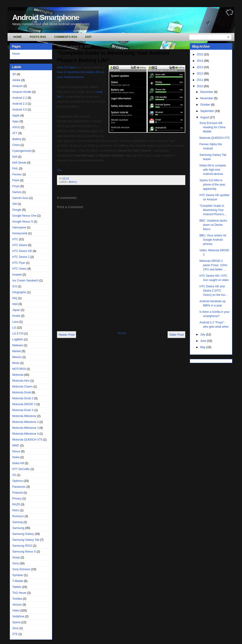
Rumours (18, 516)
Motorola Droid (22, 392)
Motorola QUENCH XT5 (27, 440)
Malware (18, 345)
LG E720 (18, 334)
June (204, 341)
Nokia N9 (18, 463)
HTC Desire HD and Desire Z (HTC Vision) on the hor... (213, 291)
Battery (17, 139)
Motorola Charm (22, 387)
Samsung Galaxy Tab (26, 540)
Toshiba (17, 599)
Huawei (17, 275)
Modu (16, 363)
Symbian (18, 575)
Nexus (16, 451)
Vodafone (18, 616)
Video (16, 611)
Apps (15, 121)
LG (14, 328)
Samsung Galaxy (23, 534)
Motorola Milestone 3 (25, 428)
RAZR (16, 504)
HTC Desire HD (22, 251)
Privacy (17, 499)
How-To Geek (66, 67)
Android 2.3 (19, 104)
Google (17, 210)
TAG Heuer (19, 593)
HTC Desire (20, 245)
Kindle (16, 316)
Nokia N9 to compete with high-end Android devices (213, 170)
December (207, 92)
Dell (15, 157)
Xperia (16, 622)
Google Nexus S (23, 222)
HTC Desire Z (21, 257)
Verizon (17, 605)
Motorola (18, 375)
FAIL (15, 169)
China (16, 145)
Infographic (19, 292)
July (203, 334)
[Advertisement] (112, 320)
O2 (14, 475)
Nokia (16, 457)
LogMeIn (18, 339)
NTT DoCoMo (21, 469)
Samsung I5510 (22, 546)
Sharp (16, 557)
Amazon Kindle (22, 92)
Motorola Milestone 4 (25, 434)
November (207, 98)
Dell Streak (19, 163)
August (205, 117)
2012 (200, 74)
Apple (16, 116)
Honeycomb (20, 233)
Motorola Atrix (21, 381)
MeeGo (17, 357)
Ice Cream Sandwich (25, 281)
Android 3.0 (19, 110)
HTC (15, 239)
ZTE (15, 634)
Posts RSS (38, 37)
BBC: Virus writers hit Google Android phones (213, 240)
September (207, 111)
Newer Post (67, 335)
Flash (16, 180)
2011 (200, 80)
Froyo (16, 186)
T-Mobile (18, 581)
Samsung (18, 528)
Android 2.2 (19, 98)
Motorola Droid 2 (23, 398)
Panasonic (19, 487)
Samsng (17, 522)
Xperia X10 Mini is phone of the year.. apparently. (213, 185)
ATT (15, 133)
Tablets (17, 587)
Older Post (176, 335)
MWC (16, 446)
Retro (16, 510)
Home (17, 37)
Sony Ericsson (21, 569)
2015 (200, 54)
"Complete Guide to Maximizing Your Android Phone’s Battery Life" (113, 57)
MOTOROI (19, 369)
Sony (15, 563)
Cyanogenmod (22, 151)
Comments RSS (66, 37)
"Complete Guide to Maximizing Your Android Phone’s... (213, 210)
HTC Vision (19, 269)
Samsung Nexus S (24, 552)
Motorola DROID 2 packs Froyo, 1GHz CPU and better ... (213, 265)
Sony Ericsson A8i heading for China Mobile (212, 127)
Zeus (15, 628)
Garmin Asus (20, 198)
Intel (15, 304)
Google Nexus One (24, 216)
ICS (15, 286)
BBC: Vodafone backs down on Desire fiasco (213, 225)
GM (15, 204)
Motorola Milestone (24, 416)
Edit (89, 37)
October (206, 105)
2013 (200, 67)
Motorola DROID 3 (24, 404)
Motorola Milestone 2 (25, 422)
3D (14, 74)
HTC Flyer (19, 263)
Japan (16, 310)
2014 (200, 61)
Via (59, 170)
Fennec (17, 174)
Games (17, 192)
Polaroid (17, 493)
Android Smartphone (46, 17)
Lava (15, 322)
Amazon (17, 86)
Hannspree (19, 227)
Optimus (18, 481)
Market (17, 351)
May (203, 347)
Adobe (16, 80)
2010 (200, 86)
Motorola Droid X (23, 410)
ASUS (16, 127)
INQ (15, 298)
